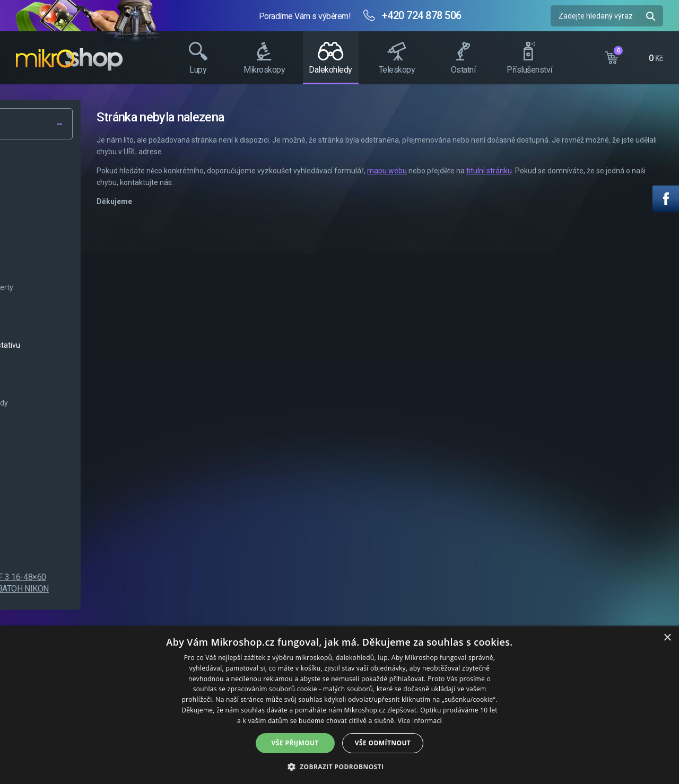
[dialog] (339, 705)
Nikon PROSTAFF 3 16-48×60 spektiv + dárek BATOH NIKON (125, 583)
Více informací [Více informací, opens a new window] (420, 721)
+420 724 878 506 (422, 15)
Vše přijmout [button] (295, 743)
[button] (340, 766)
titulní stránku (619, 171)
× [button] (667, 638)
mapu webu (517, 171)
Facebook (666, 199)
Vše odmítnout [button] (383, 743)
